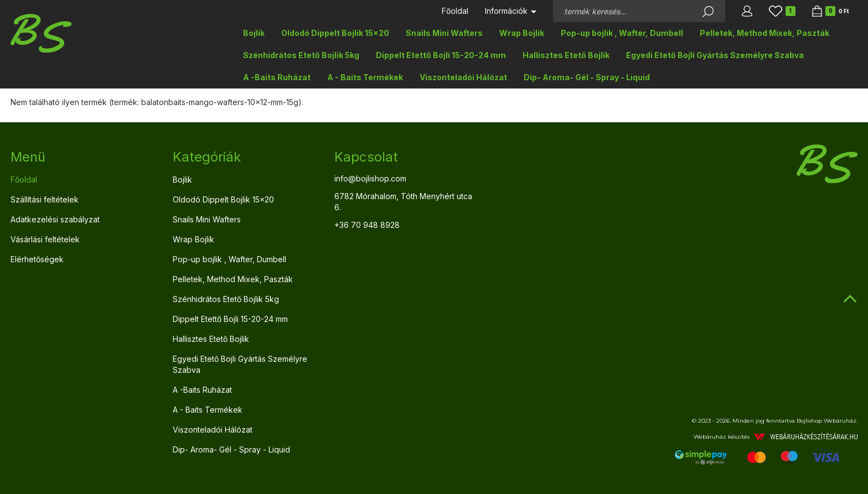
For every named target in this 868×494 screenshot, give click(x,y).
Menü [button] (28, 157)
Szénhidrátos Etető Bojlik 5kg (301, 55)
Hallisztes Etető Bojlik (566, 55)
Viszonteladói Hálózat (463, 77)
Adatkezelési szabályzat (55, 219)
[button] (747, 11)
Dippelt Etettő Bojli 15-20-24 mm (441, 55)
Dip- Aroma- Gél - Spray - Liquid (587, 77)
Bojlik (254, 33)
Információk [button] (511, 11)
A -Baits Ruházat (277, 77)
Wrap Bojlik (522, 33)
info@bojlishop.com (370, 178)
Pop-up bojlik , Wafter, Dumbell (622, 33)
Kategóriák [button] (207, 157)
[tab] (83, 157)
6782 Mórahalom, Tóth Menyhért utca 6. (403, 202)
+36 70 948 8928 (367, 225)
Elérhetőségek (37, 259)
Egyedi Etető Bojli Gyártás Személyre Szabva (715, 55)
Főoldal (455, 11)
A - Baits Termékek (365, 77)
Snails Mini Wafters (444, 33)
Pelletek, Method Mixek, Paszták (764, 33)
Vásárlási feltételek (45, 239)
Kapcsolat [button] (366, 157)
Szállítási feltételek (45, 199)
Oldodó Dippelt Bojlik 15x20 (335, 33)
